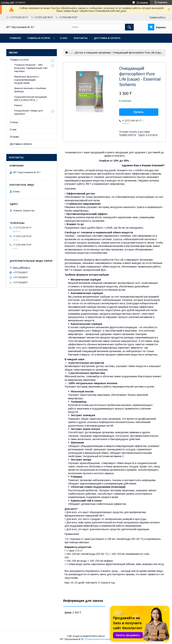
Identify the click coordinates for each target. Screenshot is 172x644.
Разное (18, 105)
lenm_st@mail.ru (21, 268)
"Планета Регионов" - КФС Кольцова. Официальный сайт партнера (31, 68)
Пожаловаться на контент (99, 639)
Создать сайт (8, 2)
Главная (15, 38)
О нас (64, 38)
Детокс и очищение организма (93, 53)
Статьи (14, 122)
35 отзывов (142, 2)
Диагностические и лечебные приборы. (30, 90)
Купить (139, 112)
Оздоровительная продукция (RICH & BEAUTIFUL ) (30, 98)
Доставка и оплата (107, 38)
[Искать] (129, 27)
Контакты (81, 38)
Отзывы (14, 137)
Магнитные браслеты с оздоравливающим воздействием (27, 80)
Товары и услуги (39, 38)
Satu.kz (101, 636)
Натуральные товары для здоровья (28, 112)
